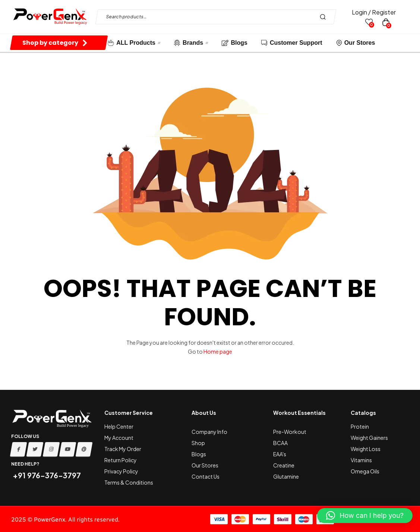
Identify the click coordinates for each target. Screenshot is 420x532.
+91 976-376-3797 (46, 475)
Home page (218, 351)
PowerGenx (50, 520)
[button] (365, 516)
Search (325, 17)
